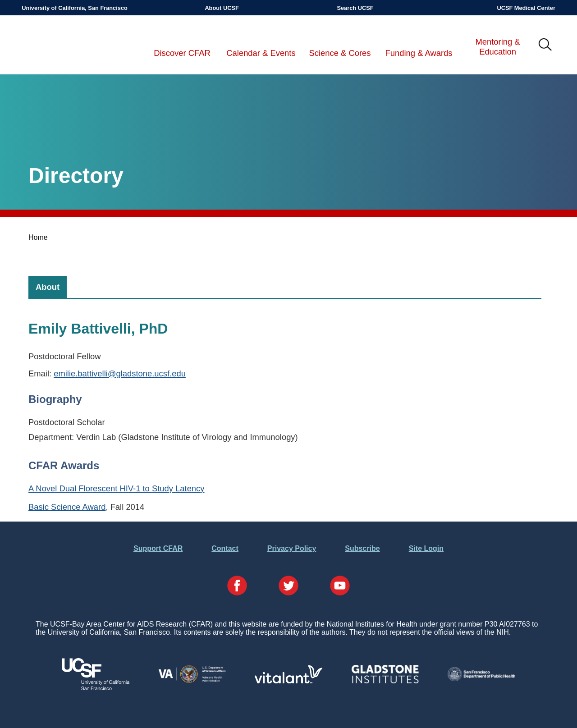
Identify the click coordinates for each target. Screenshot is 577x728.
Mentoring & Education (497, 47)
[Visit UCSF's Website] (96, 688)
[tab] (48, 287)
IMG (545, 45)
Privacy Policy (292, 548)
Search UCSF (355, 8)
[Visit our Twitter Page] (288, 586)
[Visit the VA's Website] (192, 681)
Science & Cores (340, 53)
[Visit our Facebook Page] (237, 586)
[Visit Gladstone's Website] (385, 681)
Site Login (426, 548)
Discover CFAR (182, 53)
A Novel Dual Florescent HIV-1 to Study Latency (117, 488)
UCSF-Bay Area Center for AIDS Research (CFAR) (69, 45)
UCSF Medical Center (526, 8)
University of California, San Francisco (75, 8)
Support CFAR (158, 548)
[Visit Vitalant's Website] (288, 681)
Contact (225, 548)
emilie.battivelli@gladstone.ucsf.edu (120, 373)
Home (38, 237)
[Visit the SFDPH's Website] (481, 679)
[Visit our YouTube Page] (340, 586)
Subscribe (362, 548)
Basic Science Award (67, 507)
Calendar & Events (261, 53)
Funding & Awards (419, 53)
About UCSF (222, 8)
